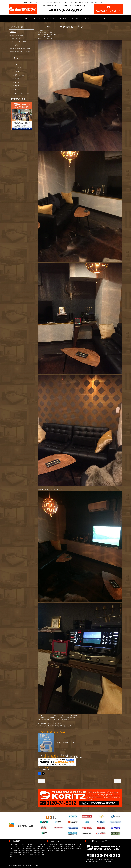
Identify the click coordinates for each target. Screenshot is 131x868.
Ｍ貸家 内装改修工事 (17, 39)
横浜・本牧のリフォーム (53, 755)
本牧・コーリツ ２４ (45, 767)
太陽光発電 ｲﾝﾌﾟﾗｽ (57, 757)
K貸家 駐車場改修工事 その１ (20, 52)
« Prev (41, 781)
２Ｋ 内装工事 (15, 45)
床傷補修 (13, 32)
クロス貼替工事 (44, 757)
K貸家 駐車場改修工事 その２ (20, 48)
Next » (118, 781)
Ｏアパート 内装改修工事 (18, 42)
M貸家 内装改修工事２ (18, 35)
